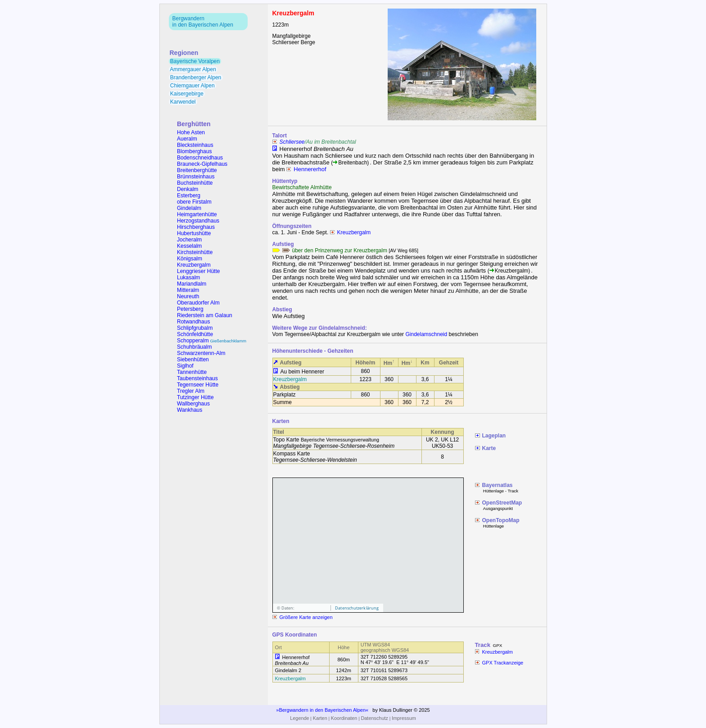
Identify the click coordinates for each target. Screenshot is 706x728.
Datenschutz (374, 718)
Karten (320, 718)
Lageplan (494, 436)
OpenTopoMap (501, 520)
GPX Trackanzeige (503, 663)
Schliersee (292, 142)
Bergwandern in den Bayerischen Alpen (322, 710)
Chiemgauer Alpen (192, 86)
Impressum (404, 718)
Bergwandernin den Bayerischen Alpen (203, 22)
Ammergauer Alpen (193, 69)
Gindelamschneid (426, 334)
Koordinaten (344, 718)
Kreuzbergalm (354, 232)
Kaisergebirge (187, 94)
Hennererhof (310, 169)
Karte (489, 448)
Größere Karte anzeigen (306, 617)
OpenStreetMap (502, 503)
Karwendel (183, 102)
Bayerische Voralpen (195, 61)
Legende (299, 718)
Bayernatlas (498, 485)
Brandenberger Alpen (196, 77)
